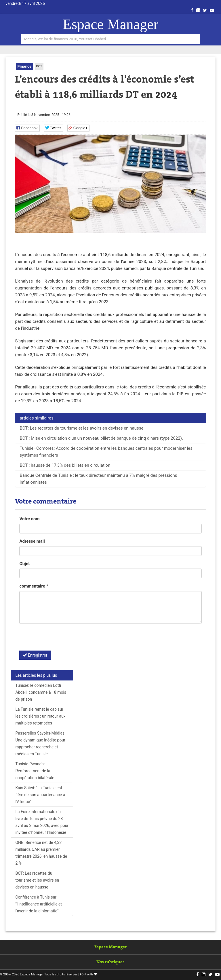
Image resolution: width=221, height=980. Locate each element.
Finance (24, 66)
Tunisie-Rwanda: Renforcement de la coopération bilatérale (35, 771)
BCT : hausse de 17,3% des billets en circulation (65, 465)
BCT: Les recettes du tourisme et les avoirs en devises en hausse (81, 428)
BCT (39, 66)
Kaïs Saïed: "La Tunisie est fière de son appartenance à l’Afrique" (40, 795)
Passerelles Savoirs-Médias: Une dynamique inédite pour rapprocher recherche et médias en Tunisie (40, 743)
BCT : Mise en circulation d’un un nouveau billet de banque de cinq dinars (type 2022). (101, 438)
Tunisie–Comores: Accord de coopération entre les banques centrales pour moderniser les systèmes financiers (106, 452)
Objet (24, 564)
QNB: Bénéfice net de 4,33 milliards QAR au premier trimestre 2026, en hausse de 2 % (41, 853)
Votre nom (29, 519)
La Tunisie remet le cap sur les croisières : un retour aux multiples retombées (40, 716)
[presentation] (63, 639)
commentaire (34, 586)
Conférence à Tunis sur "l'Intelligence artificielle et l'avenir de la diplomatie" (39, 904)
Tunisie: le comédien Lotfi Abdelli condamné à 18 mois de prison (41, 692)
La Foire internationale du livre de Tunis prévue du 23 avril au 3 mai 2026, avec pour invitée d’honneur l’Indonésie (42, 822)
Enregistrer (35, 655)
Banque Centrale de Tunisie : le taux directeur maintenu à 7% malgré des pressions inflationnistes (98, 479)
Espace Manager (110, 24)
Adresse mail (32, 541)
